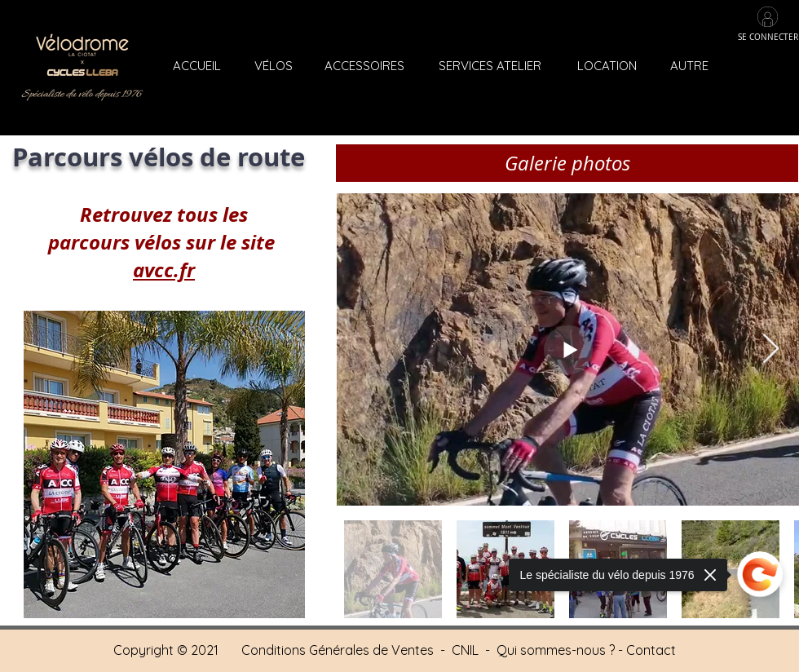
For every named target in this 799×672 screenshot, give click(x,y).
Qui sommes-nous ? (556, 650)
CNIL (465, 650)
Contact (651, 650)
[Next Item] (771, 349)
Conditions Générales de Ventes (339, 650)
